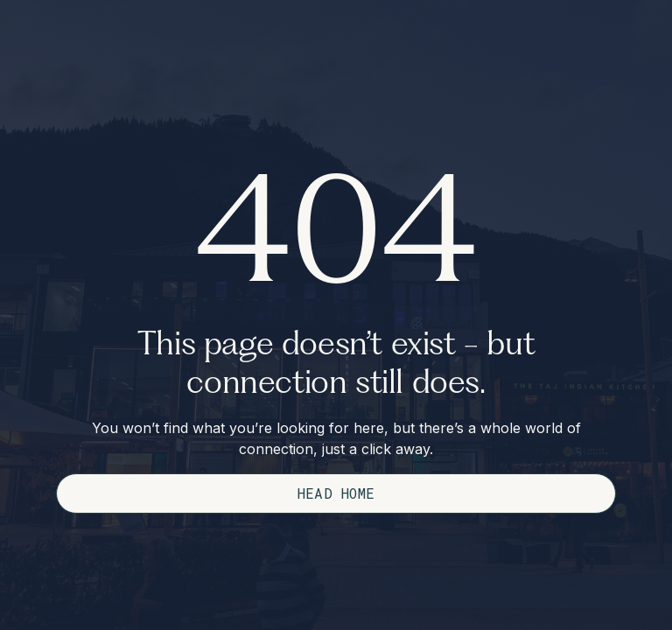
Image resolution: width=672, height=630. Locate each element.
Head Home (336, 493)
